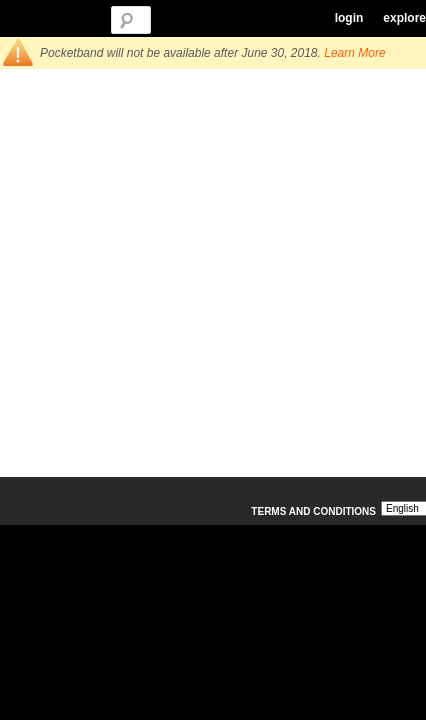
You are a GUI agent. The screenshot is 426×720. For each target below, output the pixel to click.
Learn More (354, 53)
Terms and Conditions (313, 511)
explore (404, 18)
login (349, 18)
